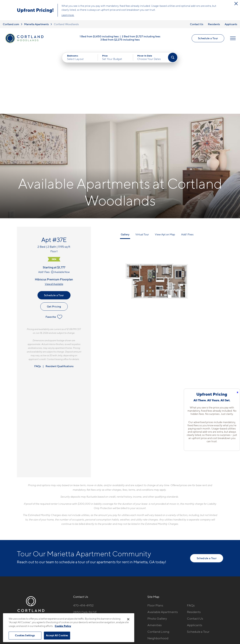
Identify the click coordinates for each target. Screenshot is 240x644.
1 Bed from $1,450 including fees (99, 37)
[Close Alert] (236, 4)
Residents (214, 24)
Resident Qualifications (60, 301)
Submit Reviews (119, 611)
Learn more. (68, 15)
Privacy (102, 611)
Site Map (137, 611)
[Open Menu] (233, 38)
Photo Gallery (157, 554)
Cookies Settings (25, 635)
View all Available (54, 219)
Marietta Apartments (36, 24)
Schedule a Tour (208, 38)
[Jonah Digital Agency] (214, 609)
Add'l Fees (46, 207)
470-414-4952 (83, 540)
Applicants (231, 24)
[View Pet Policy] (105, 561)
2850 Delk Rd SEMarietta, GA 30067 (87, 549)
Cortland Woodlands (66, 24)
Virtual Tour (142, 169)
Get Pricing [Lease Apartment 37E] (54, 241)
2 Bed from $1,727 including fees (141, 37)
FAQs (38, 301)
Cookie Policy (63, 626)
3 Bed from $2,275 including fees (120, 40)
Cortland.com (11, 24)
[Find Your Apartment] (173, 58)
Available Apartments (163, 547)
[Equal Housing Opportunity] (75, 561)
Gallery (125, 169)
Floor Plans (155, 540)
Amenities (154, 560)
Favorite (54, 252)
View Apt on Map (165, 169)
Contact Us (197, 24)
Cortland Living (158, 566)
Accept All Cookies (57, 635)
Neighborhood (158, 573)
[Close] (128, 619)
